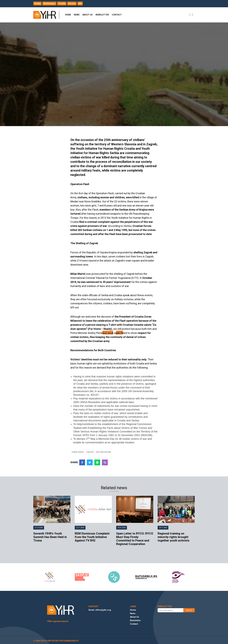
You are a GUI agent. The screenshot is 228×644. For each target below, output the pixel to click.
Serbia (37, 3)
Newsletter (102, 15)
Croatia (62, 3)
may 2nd (90, 452)
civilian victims (78, 452)
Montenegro (49, 3)
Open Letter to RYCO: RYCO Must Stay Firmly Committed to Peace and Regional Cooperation (135, 539)
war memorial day (104, 452)
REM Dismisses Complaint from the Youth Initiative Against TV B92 (92, 537)
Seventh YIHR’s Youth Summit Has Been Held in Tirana (50, 537)
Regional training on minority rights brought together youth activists (174, 537)
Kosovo (72, 3)
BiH (80, 3)
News (77, 15)
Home (68, 15)
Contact (117, 15)
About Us (88, 15)
